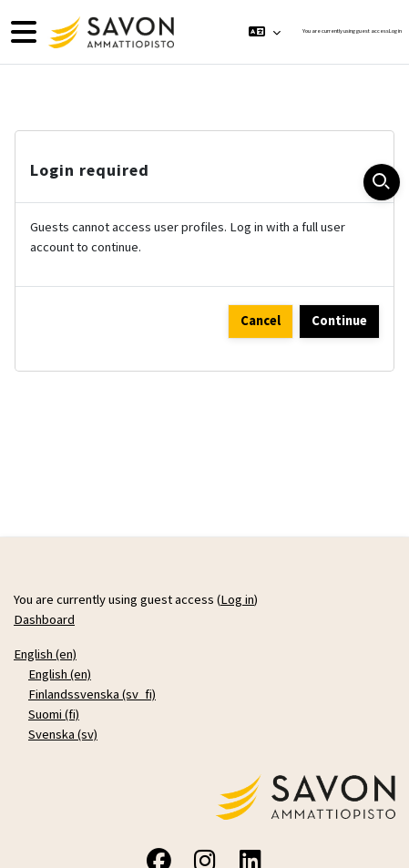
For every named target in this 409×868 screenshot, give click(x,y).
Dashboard (44, 619)
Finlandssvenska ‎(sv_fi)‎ (92, 694)
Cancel (261, 321)
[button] (265, 32)
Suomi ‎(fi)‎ (54, 714)
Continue (339, 321)
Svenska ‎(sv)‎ (63, 734)
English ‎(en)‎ (45, 654)
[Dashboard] (109, 32)
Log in (395, 31)
